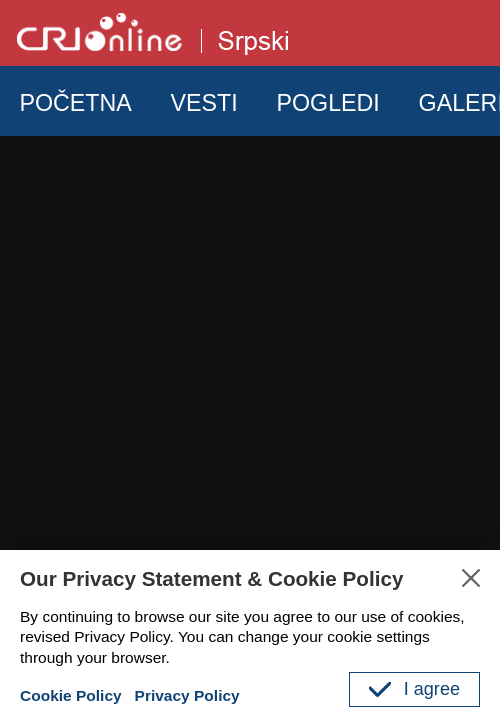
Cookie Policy (71, 695)
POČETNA (75, 103)
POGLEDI (327, 103)
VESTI (204, 103)
